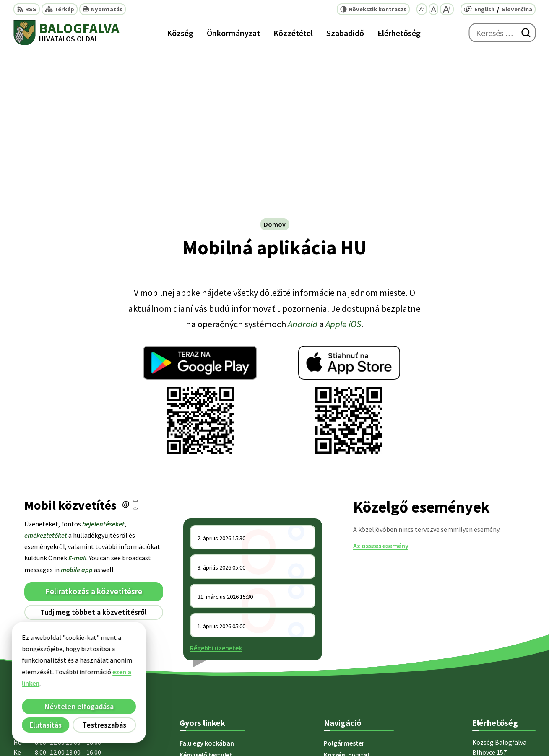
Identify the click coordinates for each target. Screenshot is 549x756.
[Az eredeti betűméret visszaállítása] (433, 9)
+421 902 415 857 (496, 666)
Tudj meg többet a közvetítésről (94, 446)
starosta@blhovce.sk (504, 686)
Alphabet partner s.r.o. (304, 733)
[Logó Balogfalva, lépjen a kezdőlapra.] (66, 33)
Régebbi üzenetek (216, 482)
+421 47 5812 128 (496, 646)
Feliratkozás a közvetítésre (94, 425)
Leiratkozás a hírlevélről (94, 463)
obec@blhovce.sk (498, 676)
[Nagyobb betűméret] (447, 9)
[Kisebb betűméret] (422, 9)
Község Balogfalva (421, 733)
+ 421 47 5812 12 (495, 656)
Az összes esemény (381, 379)
